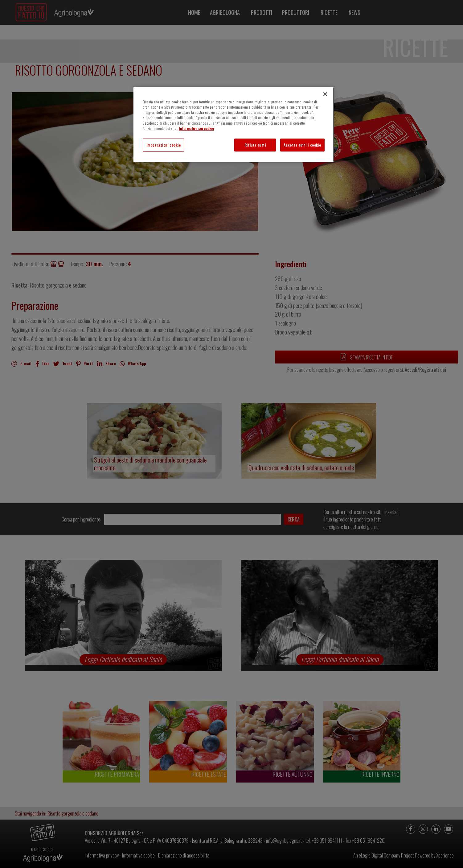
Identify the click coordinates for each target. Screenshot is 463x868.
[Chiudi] (325, 94)
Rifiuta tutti (255, 145)
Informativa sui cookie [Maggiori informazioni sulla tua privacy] (196, 128)
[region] (234, 124)
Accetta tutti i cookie (302, 145)
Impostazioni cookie (164, 145)
